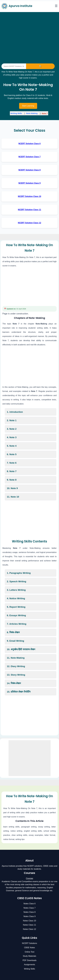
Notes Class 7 (30, 908)
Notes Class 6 (30, 904)
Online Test (30, 952)
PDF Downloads (30, 960)
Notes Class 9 (30, 916)
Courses (30, 878)
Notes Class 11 (29, 925)
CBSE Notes (30, 948)
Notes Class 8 (30, 912)
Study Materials (29, 956)
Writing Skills (29, 969)
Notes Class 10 (29, 921)
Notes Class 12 (29, 929)
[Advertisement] (28, 31)
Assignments (30, 965)
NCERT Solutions (29, 943)
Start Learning (28, 106)
